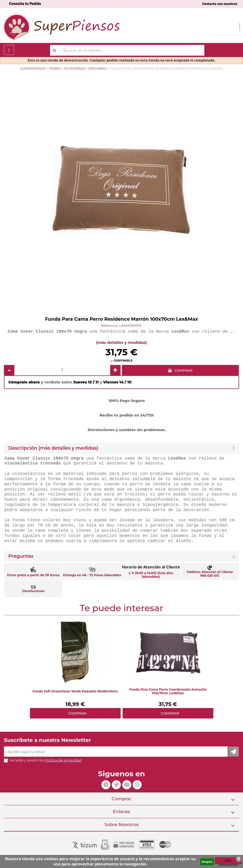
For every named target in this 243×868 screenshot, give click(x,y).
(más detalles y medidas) (121, 342)
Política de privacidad (63, 760)
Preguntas (21, 556)
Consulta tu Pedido (25, 4)
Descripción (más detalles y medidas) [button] (53, 448)
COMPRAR (183, 370)
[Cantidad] (62, 370)
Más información (228, 861)
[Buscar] (127, 50)
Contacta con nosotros (220, 4)
